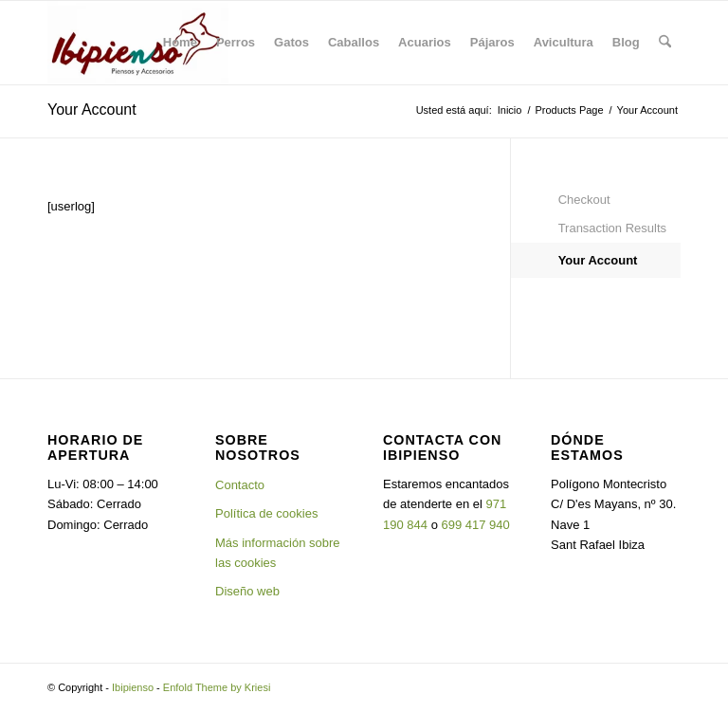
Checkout (584, 200)
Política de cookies (266, 513)
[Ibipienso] (138, 43)
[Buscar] (665, 43)
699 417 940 (476, 525)
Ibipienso (133, 687)
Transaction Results (612, 228)
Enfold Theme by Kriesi (217, 687)
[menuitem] (180, 43)
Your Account (92, 110)
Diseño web (247, 591)
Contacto (240, 485)
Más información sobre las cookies (278, 553)
